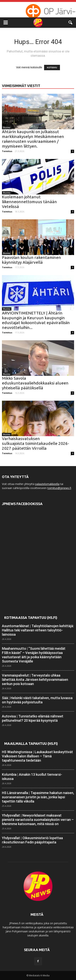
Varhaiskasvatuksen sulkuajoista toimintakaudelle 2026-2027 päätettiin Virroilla (35, 443)
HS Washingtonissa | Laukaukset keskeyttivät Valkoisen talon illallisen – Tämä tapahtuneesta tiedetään (37, 756)
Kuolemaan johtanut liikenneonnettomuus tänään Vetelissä (29, 202)
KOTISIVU (52, 68)
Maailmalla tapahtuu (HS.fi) (31, 743)
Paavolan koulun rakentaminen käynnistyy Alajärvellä (31, 260)
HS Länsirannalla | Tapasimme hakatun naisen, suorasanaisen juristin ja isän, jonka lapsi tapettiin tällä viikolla (38, 797)
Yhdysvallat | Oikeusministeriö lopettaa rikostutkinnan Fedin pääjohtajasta (32, 840)
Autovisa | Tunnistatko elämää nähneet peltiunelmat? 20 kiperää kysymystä (33, 718)
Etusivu (7, 128)
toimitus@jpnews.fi (59, 488)
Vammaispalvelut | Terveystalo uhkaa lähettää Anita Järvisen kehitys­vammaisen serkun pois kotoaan (35, 680)
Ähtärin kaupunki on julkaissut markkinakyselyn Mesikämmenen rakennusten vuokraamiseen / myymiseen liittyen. (33, 139)
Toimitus (7, 151)
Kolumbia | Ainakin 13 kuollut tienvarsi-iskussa (32, 777)
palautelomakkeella (47, 484)
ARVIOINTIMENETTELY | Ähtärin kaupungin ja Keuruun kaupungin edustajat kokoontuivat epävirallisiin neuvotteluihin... (36, 320)
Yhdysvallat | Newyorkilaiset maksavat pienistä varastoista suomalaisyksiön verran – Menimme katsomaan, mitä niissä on (38, 820)
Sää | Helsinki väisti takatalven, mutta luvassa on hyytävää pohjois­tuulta (37, 700)
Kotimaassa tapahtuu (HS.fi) (31, 618)
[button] (71, 23)
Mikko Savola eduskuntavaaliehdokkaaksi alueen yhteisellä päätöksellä (35, 383)
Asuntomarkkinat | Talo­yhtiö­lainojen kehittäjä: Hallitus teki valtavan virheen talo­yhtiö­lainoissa (38, 630)
